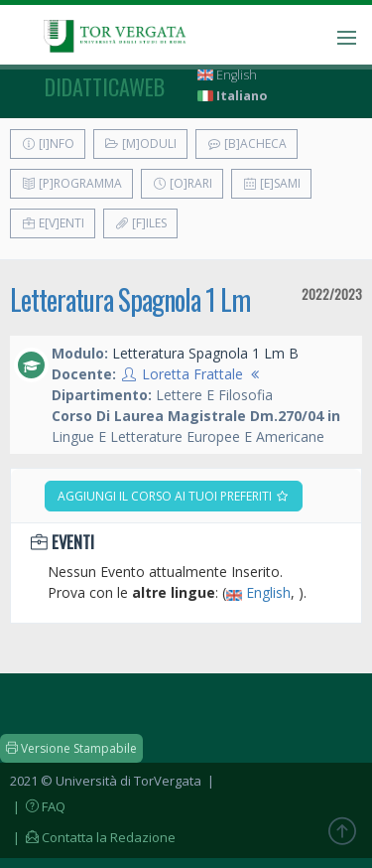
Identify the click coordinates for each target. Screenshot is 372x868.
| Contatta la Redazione (93, 837)
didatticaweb (105, 86)
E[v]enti (53, 223)
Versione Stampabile (71, 748)
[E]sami (271, 183)
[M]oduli (140, 144)
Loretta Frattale (192, 374)
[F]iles (140, 223)
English (227, 75)
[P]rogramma (71, 183)
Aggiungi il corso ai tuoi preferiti (174, 496)
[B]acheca (247, 144)
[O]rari (182, 183)
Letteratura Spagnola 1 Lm (130, 299)
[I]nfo (48, 144)
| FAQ (38, 806)
